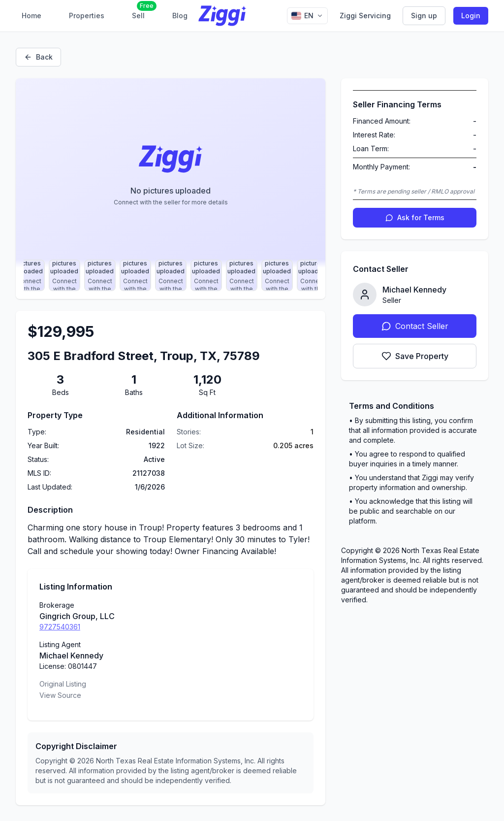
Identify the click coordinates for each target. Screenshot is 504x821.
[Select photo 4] (29, 275)
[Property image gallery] (171, 173)
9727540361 (60, 627)
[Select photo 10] (242, 275)
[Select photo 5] (64, 275)
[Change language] (307, 16)
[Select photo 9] (206, 275)
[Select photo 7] (135, 275)
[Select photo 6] (100, 275)
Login (471, 16)
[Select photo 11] (277, 275)
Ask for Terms (415, 217)
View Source (60, 695)
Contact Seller (415, 326)
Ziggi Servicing (365, 16)
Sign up (424, 16)
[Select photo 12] (313, 275)
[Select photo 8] (171, 275)
